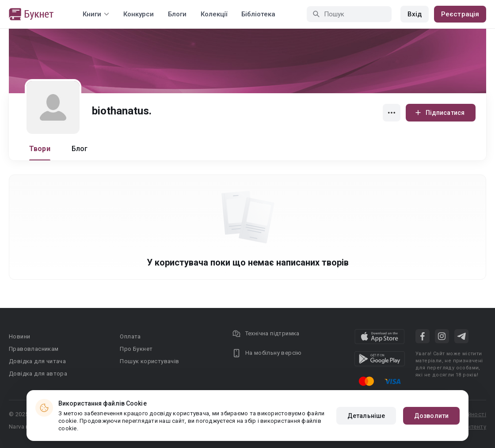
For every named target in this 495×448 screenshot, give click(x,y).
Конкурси (139, 14)
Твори (40, 149)
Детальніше (366, 416)
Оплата (130, 336)
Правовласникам (34, 349)
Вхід (415, 14)
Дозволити (431, 416)
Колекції (214, 14)
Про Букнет (136, 349)
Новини (19, 336)
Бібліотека (258, 14)
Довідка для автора (38, 374)
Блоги (177, 14)
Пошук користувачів (149, 361)
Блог (80, 149)
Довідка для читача (37, 361)
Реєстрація (460, 14)
